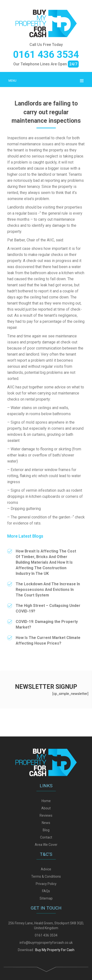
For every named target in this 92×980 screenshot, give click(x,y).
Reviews (46, 911)
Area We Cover (46, 940)
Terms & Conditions (46, 972)
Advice (46, 965)
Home (46, 896)
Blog (46, 925)
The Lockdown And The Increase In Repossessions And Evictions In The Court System (48, 590)
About (46, 903)
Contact (46, 933)
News (46, 918)
